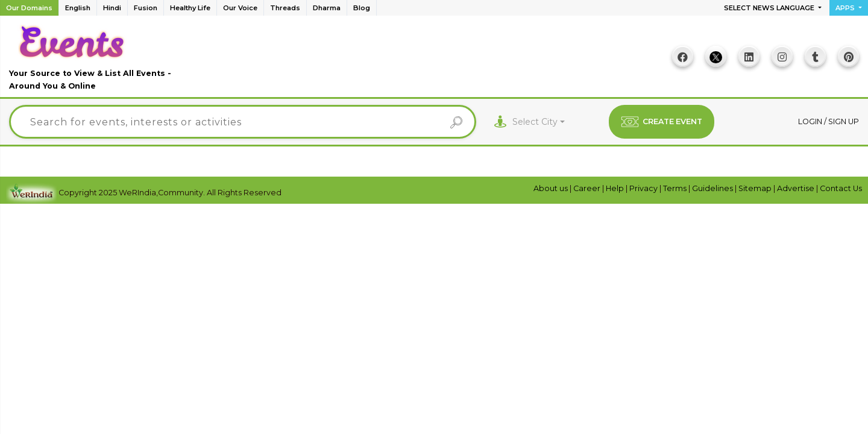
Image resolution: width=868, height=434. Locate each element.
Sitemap (756, 188)
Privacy (644, 188)
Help (616, 188)
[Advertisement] (429, 61)
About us (552, 188)
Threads (285, 8)
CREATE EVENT (662, 122)
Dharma (327, 8)
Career (588, 188)
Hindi (112, 8)
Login (811, 121)
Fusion (146, 8)
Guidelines (713, 188)
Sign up (844, 121)
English (78, 8)
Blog (362, 8)
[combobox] (539, 122)
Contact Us (841, 188)
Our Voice (240, 8)
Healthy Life (190, 8)
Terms (676, 188)
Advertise (797, 188)
